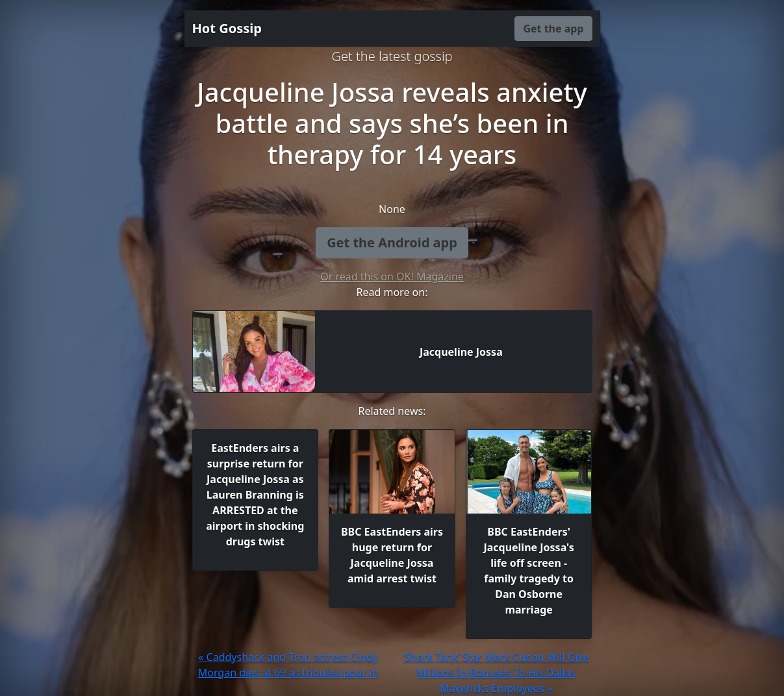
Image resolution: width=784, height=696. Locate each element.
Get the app (553, 29)
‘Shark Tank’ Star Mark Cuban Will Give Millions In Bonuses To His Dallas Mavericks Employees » (496, 673)
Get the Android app (392, 242)
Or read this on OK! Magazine (392, 277)
